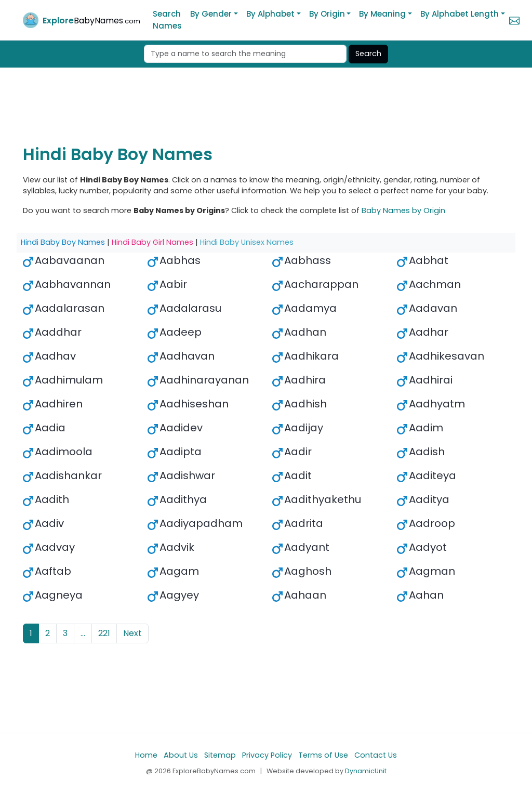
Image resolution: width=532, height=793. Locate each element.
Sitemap (220, 755)
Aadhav (55, 356)
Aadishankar (68, 475)
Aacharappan (321, 284)
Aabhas (180, 260)
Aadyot (428, 547)
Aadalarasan (70, 308)
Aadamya (310, 308)
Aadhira (305, 380)
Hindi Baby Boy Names (63, 242)
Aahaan (305, 595)
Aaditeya (433, 475)
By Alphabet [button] (270, 14)
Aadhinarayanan (204, 380)
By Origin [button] (327, 14)
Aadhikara (311, 356)
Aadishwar (187, 475)
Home (146, 755)
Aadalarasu (190, 308)
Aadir (298, 452)
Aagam (179, 571)
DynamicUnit (366, 771)
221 (104, 633)
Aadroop (432, 523)
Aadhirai (431, 380)
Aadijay (304, 428)
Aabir (173, 284)
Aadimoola (64, 452)
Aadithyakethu (323, 499)
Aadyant (307, 547)
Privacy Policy (267, 755)
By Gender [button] (211, 14)
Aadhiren (59, 404)
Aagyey (179, 595)
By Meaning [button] (382, 14)
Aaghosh (308, 571)
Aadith (52, 499)
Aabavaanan (70, 260)
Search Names (167, 20)
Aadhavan (187, 356)
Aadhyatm (437, 404)
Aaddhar (58, 332)
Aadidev (181, 428)
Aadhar (429, 332)
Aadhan (305, 332)
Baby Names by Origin (403, 210)
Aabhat (429, 260)
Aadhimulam (69, 380)
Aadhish (305, 404)
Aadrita (304, 523)
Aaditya (429, 499)
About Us (181, 755)
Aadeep (181, 332)
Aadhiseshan (194, 404)
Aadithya (183, 499)
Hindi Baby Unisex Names (247, 242)
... (83, 633)
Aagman (432, 571)
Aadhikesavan (447, 356)
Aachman (435, 284)
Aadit (298, 475)
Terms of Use (323, 755)
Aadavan (433, 308)
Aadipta (181, 452)
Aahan (426, 595)
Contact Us (376, 755)
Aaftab (53, 571)
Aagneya (59, 595)
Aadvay (55, 547)
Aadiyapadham (201, 523)
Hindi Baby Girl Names (152, 242)
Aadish (427, 452)
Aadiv (49, 523)
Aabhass (308, 260)
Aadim (426, 428)
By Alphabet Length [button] (460, 14)
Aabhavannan (73, 284)
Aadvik (177, 547)
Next (132, 633)
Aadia (50, 428)
